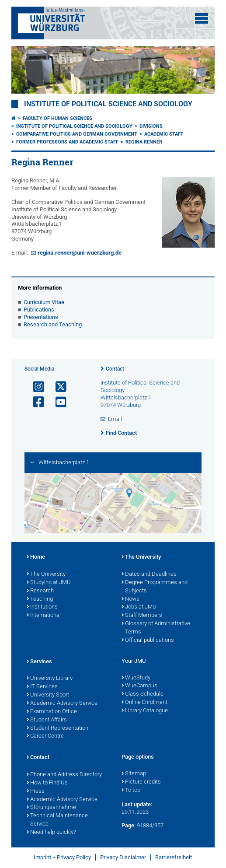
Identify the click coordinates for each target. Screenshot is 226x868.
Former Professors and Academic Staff (67, 142)
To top (131, 791)
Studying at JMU (49, 583)
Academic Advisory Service (62, 703)
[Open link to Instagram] (35, 387)
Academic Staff (164, 134)
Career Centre (45, 736)
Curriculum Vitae (44, 302)
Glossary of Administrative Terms (156, 628)
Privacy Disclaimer (123, 857)
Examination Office (52, 712)
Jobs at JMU (139, 607)
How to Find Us (47, 783)
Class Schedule (143, 694)
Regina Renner (144, 142)
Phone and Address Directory (64, 775)
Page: (129, 825)
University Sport (48, 695)
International (44, 616)
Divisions (151, 126)
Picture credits (141, 782)
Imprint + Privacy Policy (62, 857)
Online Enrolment (144, 703)
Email (115, 419)
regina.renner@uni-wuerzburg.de (80, 253)
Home (36, 557)
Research (40, 591)
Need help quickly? (51, 833)
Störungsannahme (51, 808)
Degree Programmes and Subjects (155, 587)
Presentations (41, 317)
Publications (39, 310)
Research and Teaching (53, 324)
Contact (115, 369)
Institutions (42, 607)
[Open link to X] (57, 387)
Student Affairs (47, 720)
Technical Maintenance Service (57, 820)
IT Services (42, 687)
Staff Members (142, 616)
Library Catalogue (145, 711)
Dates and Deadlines (149, 574)
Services (39, 662)
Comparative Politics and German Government (77, 134)
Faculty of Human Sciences (57, 118)
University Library (50, 679)
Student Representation (57, 728)
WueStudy (136, 678)
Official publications (148, 640)
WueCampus (139, 686)
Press (36, 791)
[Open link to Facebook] (35, 402)
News (130, 599)
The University (46, 574)
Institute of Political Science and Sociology (108, 104)
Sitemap (134, 774)
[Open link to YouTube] (57, 402)
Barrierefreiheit (174, 857)
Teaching (40, 599)
